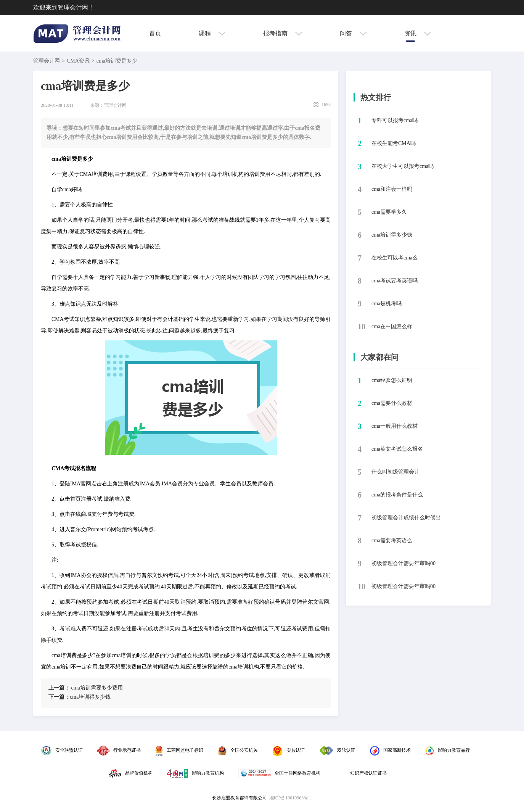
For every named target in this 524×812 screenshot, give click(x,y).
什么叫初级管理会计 (395, 472)
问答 (353, 33)
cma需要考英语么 (392, 541)
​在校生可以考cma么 (395, 258)
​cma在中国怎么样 (392, 326)
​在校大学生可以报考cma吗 (403, 166)
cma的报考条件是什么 (397, 495)
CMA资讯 (78, 61)
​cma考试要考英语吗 (395, 281)
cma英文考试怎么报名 (397, 449)
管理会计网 (47, 61)
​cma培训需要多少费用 (86, 688)
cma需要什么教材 (392, 403)
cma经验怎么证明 (392, 380)
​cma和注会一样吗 (392, 189)
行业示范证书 (119, 750)
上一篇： (59, 688)
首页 (155, 33)
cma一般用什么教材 (395, 426)
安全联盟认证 (62, 750)
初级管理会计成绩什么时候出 (406, 518)
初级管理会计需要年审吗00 (403, 563)
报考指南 (283, 33)
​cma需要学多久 (389, 212)
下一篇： (59, 697)
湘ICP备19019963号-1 (291, 798)
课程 (212, 33)
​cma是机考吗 (387, 304)
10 (362, 327)
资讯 (418, 33)
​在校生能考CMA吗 (394, 143)
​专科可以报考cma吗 (395, 120)
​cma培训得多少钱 (80, 697)
